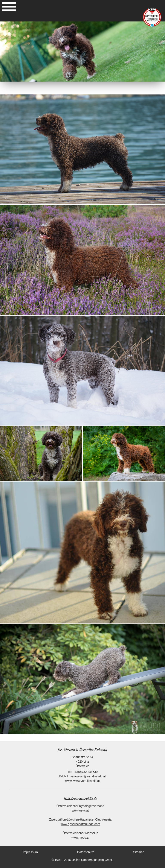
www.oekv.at (80, 810)
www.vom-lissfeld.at (87, 781)
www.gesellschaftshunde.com (80, 824)
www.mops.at (80, 838)
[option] (82, 52)
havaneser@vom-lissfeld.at (88, 776)
